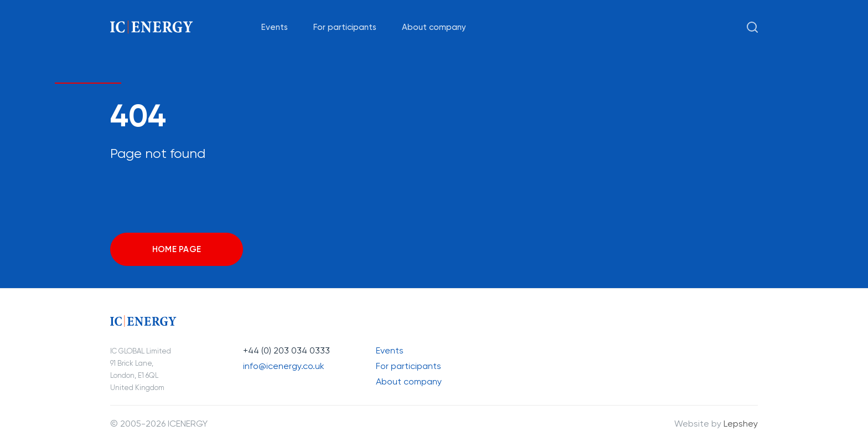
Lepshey (741, 424)
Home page (177, 249)
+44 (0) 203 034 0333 (286, 350)
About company (434, 27)
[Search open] (752, 27)
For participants (345, 27)
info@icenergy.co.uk (284, 366)
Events (275, 27)
